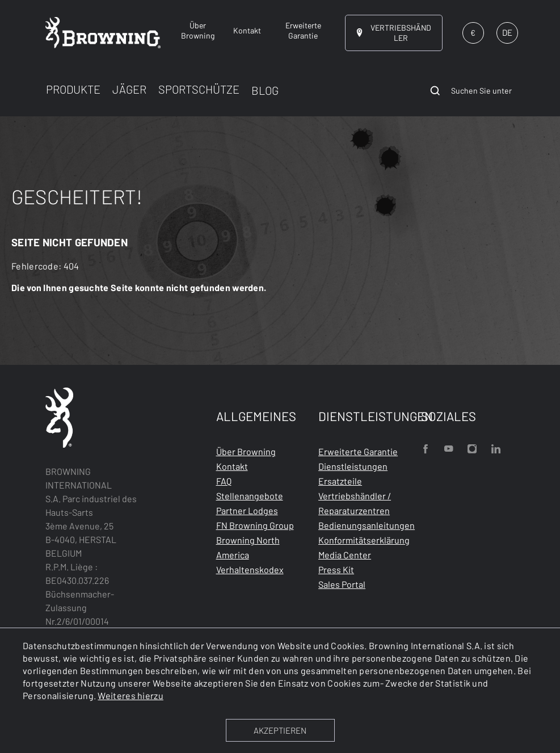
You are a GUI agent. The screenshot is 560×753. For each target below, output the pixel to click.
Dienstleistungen (353, 466)
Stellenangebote (250, 496)
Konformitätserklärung (364, 540)
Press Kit (336, 569)
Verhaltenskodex (250, 569)
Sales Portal (342, 584)
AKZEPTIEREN (280, 730)
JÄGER (129, 89)
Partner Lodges (247, 510)
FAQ (224, 481)
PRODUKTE (73, 89)
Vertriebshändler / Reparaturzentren (355, 503)
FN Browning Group (255, 525)
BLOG (265, 90)
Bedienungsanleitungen (367, 525)
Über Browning (246, 451)
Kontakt (232, 466)
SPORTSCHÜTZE (199, 89)
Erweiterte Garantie (358, 451)
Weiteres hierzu (130, 695)
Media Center (345, 555)
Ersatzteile (340, 481)
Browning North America (248, 547)
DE (507, 32)
